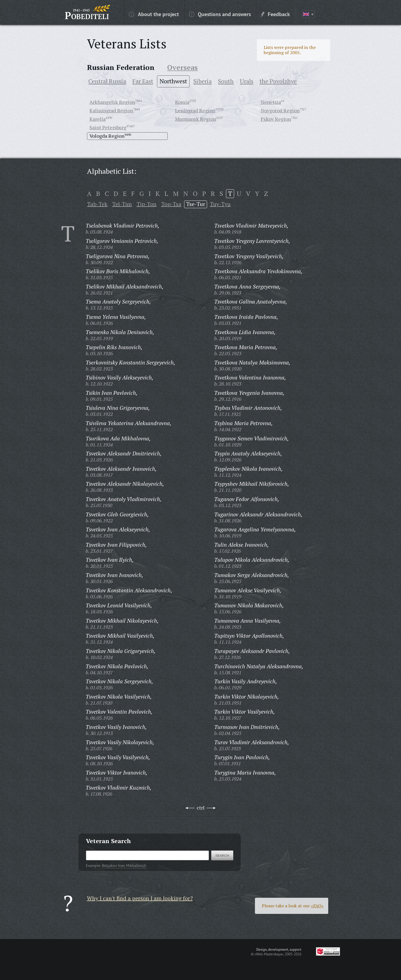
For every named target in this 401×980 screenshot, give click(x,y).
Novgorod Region (280, 110)
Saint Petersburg (108, 127)
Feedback (275, 14)
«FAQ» (317, 906)
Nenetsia (271, 102)
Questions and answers (220, 14)
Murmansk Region (196, 119)
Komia (182, 102)
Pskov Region (276, 119)
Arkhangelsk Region (112, 102)
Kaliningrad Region (111, 110)
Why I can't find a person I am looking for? (140, 898)
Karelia (98, 119)
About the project (154, 14)
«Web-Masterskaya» (269, 954)
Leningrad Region (195, 110)
